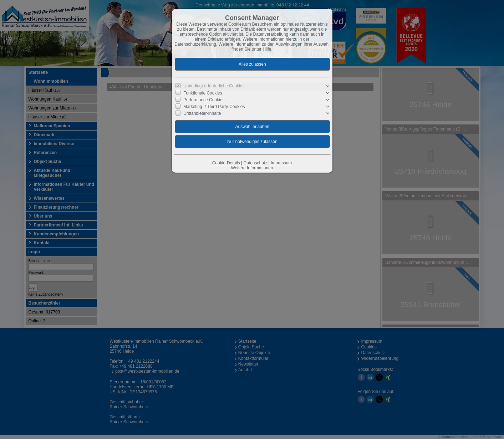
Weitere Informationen (252, 168)
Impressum (281, 163)
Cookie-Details (226, 163)
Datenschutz (255, 163)
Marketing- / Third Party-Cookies (214, 107)
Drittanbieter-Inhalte (202, 113)
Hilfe (267, 49)
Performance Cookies (204, 100)
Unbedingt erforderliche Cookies (214, 86)
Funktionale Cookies (203, 93)
